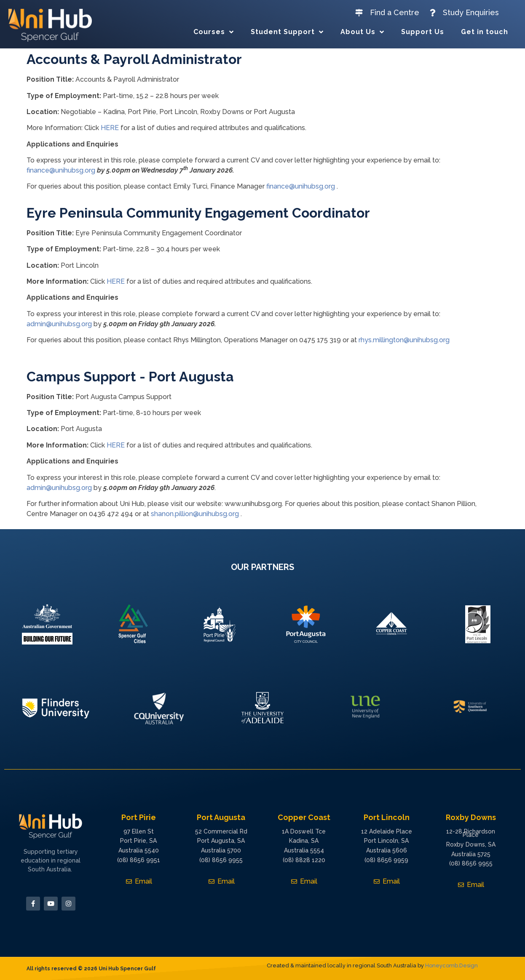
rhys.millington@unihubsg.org (404, 340)
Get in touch (485, 32)
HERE (110, 128)
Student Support (287, 32)
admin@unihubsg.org (59, 324)
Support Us (423, 32)
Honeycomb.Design (451, 965)
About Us (362, 32)
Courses (214, 32)
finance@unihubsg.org (61, 170)
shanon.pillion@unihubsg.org (195, 514)
